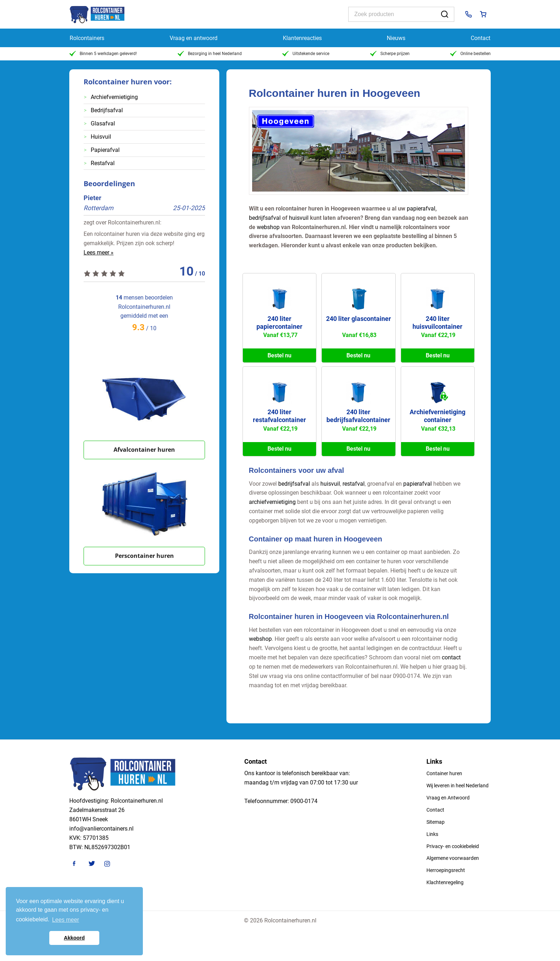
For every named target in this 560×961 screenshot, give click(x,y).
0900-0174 (304, 801)
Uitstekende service (306, 54)
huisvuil (299, 218)
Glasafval (103, 123)
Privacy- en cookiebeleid (453, 846)
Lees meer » (99, 252)
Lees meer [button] (66, 920)
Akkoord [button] (74, 938)
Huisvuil (101, 137)
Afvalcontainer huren (144, 450)
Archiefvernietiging (114, 97)
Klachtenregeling (445, 882)
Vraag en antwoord (194, 38)
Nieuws (396, 38)
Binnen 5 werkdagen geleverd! (103, 54)
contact (451, 657)
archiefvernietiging (272, 502)
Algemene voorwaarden (453, 858)
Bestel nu (279, 355)
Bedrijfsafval (107, 110)
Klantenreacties (302, 38)
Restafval (103, 163)
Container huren (444, 773)
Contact (481, 38)
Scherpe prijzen (390, 54)
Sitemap (436, 822)
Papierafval (105, 150)
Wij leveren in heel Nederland (457, 786)
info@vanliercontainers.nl (101, 829)
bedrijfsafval (265, 218)
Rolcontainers (87, 38)
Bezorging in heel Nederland (210, 54)
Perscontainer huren (144, 556)
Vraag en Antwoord (448, 798)
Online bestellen (470, 54)
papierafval (421, 209)
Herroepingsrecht (446, 870)
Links (432, 834)
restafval (354, 484)
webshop (268, 227)
